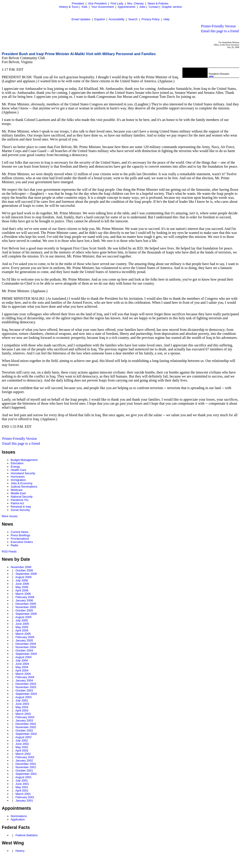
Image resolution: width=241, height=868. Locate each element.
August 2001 (23, 777)
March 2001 (23, 794)
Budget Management (24, 460)
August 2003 (23, 697)
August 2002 (23, 737)
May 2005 (22, 627)
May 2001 (22, 787)
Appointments (127, 7)
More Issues (10, 516)
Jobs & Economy (22, 483)
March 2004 (23, 674)
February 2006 (25, 597)
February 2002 (25, 757)
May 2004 (22, 667)
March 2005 (23, 634)
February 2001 (25, 797)
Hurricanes (18, 477)
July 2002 (22, 740)
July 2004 (22, 660)
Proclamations (20, 539)
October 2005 (24, 610)
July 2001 (22, 781)
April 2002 (22, 750)
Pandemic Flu (19, 500)
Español (100, 19)
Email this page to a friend (220, 31)
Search (133, 19)
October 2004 (24, 650)
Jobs (142, 7)
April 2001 (22, 791)
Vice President (97, 3)
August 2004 (23, 657)
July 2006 (22, 580)
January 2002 (24, 761)
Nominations (19, 816)
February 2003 (25, 717)
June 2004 (22, 664)
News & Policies (158, 3)
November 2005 (26, 607)
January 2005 (24, 640)
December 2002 (26, 724)
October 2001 (24, 771)
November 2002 (26, 727)
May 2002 (22, 747)
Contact (154, 7)
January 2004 (24, 680)
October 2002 (24, 730)
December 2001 (26, 764)
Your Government (103, 7)
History (20, 851)
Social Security (20, 510)
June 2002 (22, 744)
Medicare (17, 490)
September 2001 (26, 774)
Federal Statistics (27, 835)
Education (17, 463)
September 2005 (26, 614)
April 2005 (22, 630)
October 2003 (24, 690)
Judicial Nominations (24, 487)
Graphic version (172, 7)
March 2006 (23, 594)
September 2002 (26, 734)
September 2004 (26, 654)
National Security (22, 497)
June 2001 (22, 784)
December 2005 (26, 604)
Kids (85, 7)
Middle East (18, 493)
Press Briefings (20, 535)
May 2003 (22, 707)
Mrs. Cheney (135, 3)
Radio (14, 545)
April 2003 (22, 710)
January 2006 (24, 600)
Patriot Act (17, 503)
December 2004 (26, 644)
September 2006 (26, 574)
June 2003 (22, 704)
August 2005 (23, 617)
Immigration (18, 480)
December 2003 (26, 684)
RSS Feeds (9, 552)
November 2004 (26, 647)
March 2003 (23, 714)
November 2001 (26, 767)
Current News (19, 532)
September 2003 (26, 694)
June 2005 (22, 624)
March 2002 (23, 754)
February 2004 (25, 677)
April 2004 (22, 670)
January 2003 (24, 720)
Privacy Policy (150, 19)
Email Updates (81, 19)
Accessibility (117, 19)
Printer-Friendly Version (218, 26)
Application (18, 819)
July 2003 (22, 700)
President (78, 3)
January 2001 (24, 801)
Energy (15, 467)
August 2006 (23, 577)
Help (166, 19)
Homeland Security (23, 473)
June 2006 (22, 584)
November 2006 (21, 567)
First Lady (117, 3)
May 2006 (22, 587)
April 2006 (22, 590)
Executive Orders (22, 542)
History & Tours (69, 7)
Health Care (18, 470)
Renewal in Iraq (21, 507)
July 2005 (22, 620)
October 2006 (24, 570)
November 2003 (26, 687)
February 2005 (25, 637)
